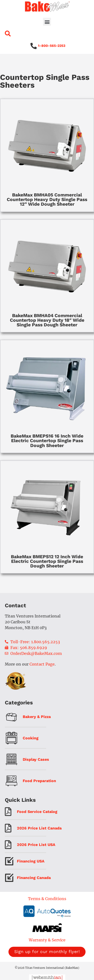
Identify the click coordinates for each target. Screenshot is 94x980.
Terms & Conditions (47, 899)
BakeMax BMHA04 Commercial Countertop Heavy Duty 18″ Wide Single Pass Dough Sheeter (47, 320)
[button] (47, 22)
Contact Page (42, 664)
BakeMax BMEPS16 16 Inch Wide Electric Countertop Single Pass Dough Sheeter (47, 441)
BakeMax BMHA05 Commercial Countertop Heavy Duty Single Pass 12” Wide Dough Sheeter (47, 199)
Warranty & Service (47, 940)
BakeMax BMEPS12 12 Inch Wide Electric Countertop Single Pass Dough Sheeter (47, 561)
